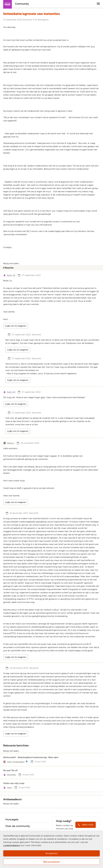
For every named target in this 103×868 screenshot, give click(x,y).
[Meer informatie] (27, 762)
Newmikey (12, 775)
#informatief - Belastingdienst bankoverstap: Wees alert (31, 757)
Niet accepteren (51, 862)
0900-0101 (88, 825)
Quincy (11, 443)
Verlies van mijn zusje (14, 783)
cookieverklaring (11, 845)
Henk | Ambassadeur (16, 762)
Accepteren (51, 853)
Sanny (10, 788)
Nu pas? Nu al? (11, 770)
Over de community (18, 826)
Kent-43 (11, 275)
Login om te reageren (16, 326)
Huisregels (12, 819)
